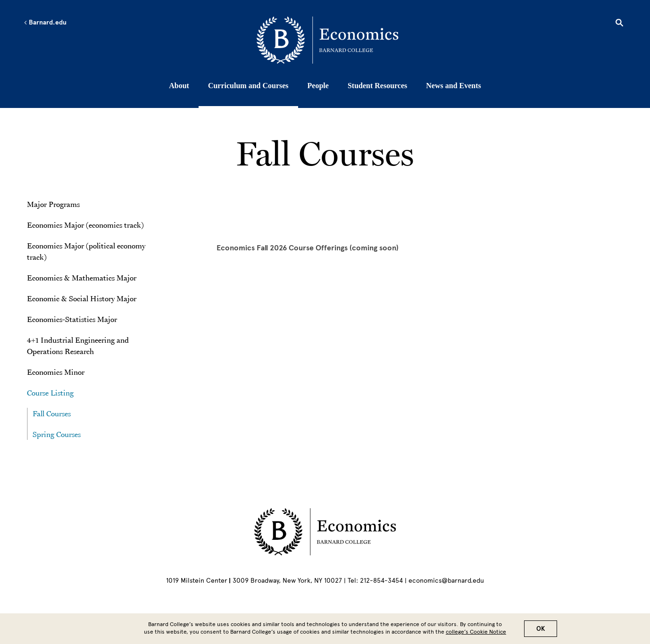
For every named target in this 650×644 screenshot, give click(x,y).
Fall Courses (52, 413)
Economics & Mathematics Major (82, 278)
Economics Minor (56, 372)
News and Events (453, 86)
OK (541, 629)
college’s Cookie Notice (476, 632)
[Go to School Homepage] (327, 40)
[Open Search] (619, 24)
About (179, 86)
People (318, 86)
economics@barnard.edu (446, 581)
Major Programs (53, 204)
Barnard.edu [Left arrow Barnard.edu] (45, 23)
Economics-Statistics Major (72, 319)
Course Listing (51, 393)
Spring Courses (57, 434)
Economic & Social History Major (82, 298)
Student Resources (377, 86)
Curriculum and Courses (248, 86)
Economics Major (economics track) (85, 225)
